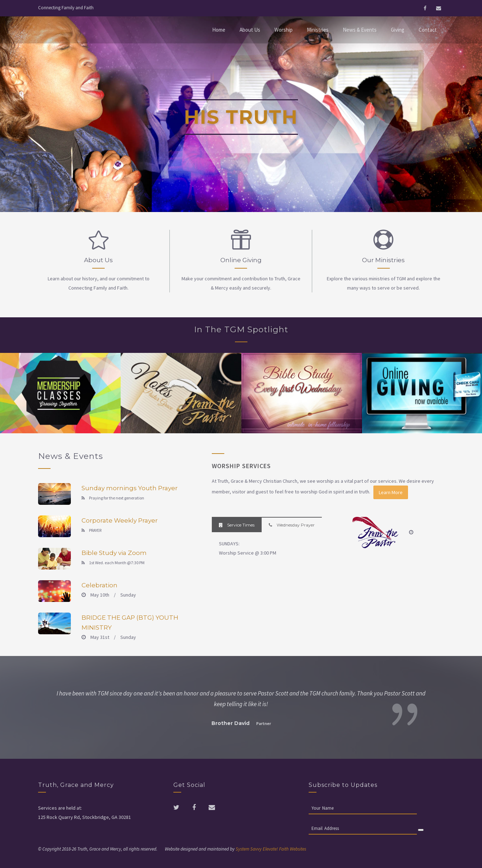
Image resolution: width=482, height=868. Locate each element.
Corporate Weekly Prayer (120, 520)
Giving (398, 30)
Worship (284, 30)
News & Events (360, 30)
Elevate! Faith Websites (284, 849)
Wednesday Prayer (292, 525)
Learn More (391, 492)
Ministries (318, 30)
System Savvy (249, 849)
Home (219, 30)
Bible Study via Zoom (114, 553)
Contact (428, 30)
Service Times (237, 525)
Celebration (99, 585)
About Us (250, 30)
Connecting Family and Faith (66, 8)
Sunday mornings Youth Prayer (130, 488)
